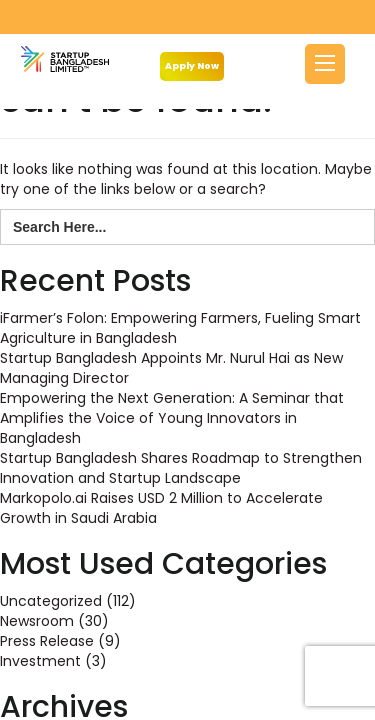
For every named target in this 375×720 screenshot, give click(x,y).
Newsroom (37, 621)
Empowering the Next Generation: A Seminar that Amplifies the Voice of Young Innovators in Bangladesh (172, 418)
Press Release (47, 641)
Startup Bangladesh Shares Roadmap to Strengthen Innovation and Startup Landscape (181, 468)
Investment (40, 661)
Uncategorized (51, 601)
